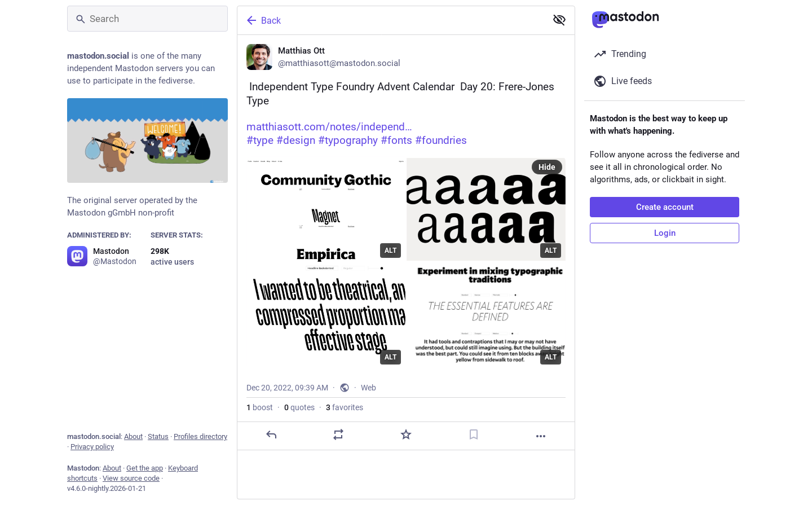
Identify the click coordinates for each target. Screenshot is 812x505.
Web (369, 388)
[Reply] (271, 434)
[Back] (391, 20)
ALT (390, 251)
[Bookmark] (474, 434)
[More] (541, 436)
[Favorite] (406, 434)
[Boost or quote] (338, 434)
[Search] (147, 19)
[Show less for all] (559, 20)
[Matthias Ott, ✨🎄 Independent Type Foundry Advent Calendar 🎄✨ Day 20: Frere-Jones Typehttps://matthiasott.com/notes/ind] (406, 243)
